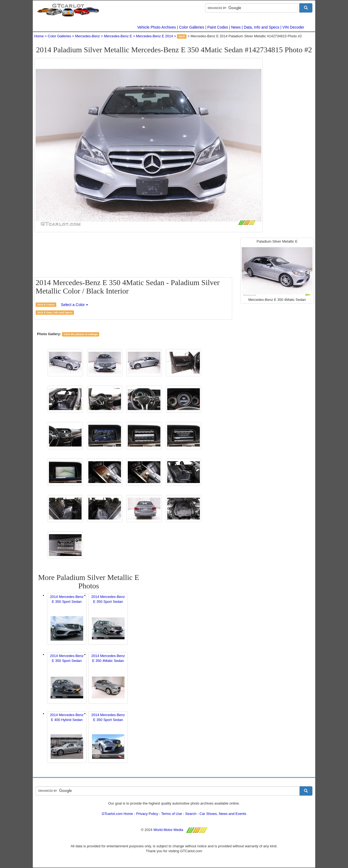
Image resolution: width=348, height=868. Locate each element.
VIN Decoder (293, 27)
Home (39, 36)
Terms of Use (172, 814)
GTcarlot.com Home (117, 814)
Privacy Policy (147, 814)
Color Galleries (192, 27)
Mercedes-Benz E (118, 36)
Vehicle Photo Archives (157, 27)
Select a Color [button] (74, 305)
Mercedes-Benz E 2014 (154, 36)
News (236, 27)
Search (191, 814)
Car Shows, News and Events (223, 814)
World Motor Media (168, 830)
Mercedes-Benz (87, 36)
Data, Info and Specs (262, 27)
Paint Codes (218, 27)
